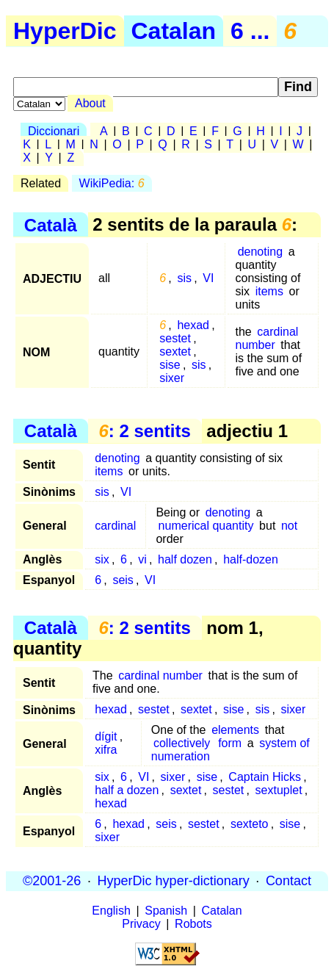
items (269, 291)
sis (184, 278)
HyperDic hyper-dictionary (174, 881)
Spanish (166, 911)
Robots (193, 924)
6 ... (250, 31)
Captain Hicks (265, 777)
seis (123, 580)
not (289, 526)
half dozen (185, 559)
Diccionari (54, 131)
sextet (175, 352)
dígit (106, 736)
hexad (193, 325)
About (90, 103)
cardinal (115, 526)
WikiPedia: (112, 183)
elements (235, 730)
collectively (182, 743)
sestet (175, 338)
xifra (106, 750)
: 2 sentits (144, 431)
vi (142, 559)
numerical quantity (206, 526)
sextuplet (279, 790)
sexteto (250, 824)
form (230, 743)
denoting (260, 252)
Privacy (141, 924)
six (102, 559)
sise (170, 365)
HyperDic (65, 31)
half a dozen (127, 790)
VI (208, 278)
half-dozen (251, 559)
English (111, 911)
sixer (172, 378)
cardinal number (266, 338)
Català (51, 224)
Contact (288, 881)
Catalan (174, 31)
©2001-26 (52, 881)
